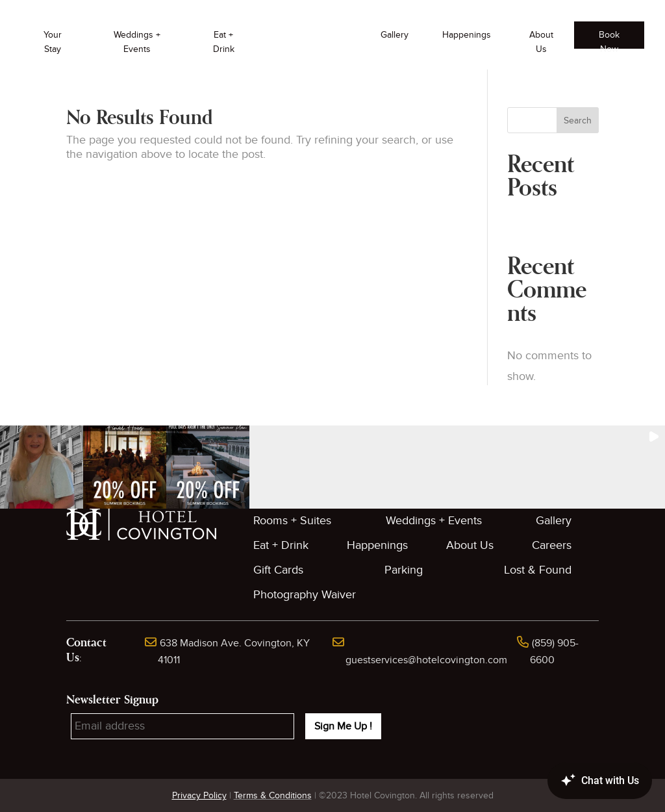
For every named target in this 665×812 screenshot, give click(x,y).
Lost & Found (538, 570)
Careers (552, 545)
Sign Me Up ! (343, 726)
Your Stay (53, 42)
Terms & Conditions (273, 795)
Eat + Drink (224, 42)
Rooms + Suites (292, 521)
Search (578, 121)
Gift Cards (278, 570)
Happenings (467, 35)
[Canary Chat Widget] (581, 781)
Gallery (395, 35)
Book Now (609, 39)
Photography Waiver (305, 595)
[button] (42, 467)
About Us (541, 42)
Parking (404, 570)
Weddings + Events (137, 42)
